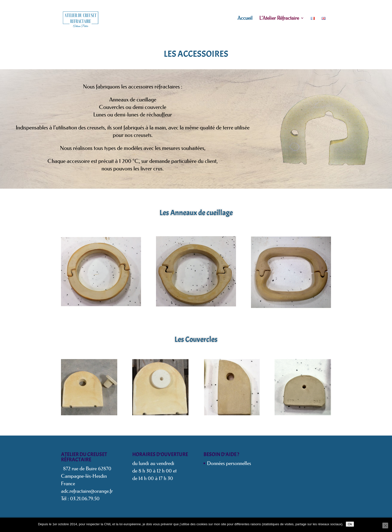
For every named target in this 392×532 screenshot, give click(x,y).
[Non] (385, 526)
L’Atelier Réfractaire (279, 19)
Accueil (245, 19)
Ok (350, 524)
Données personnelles (229, 463)
